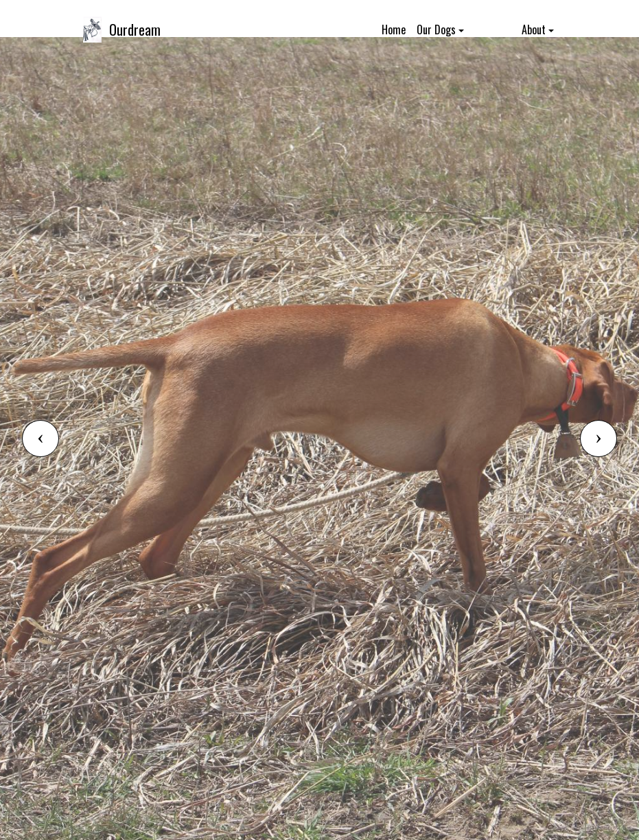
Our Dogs (436, 30)
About (534, 30)
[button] (40, 439)
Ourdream (135, 30)
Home (394, 30)
